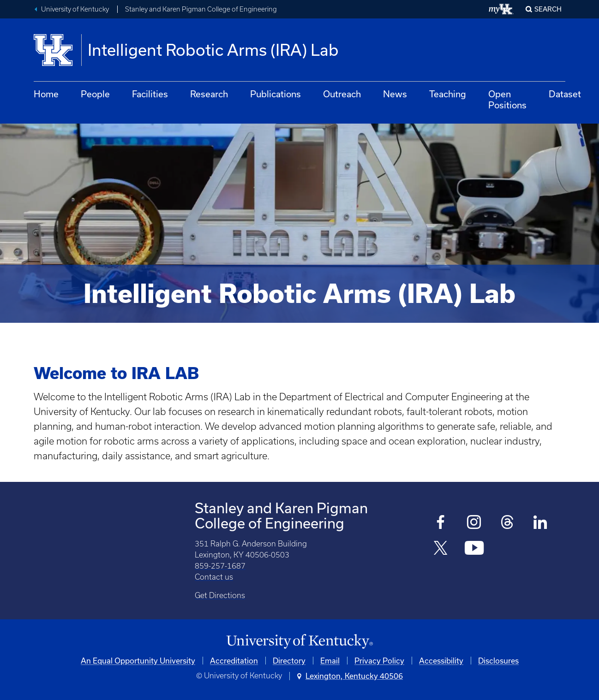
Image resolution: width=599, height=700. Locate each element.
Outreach (342, 94)
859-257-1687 (220, 566)
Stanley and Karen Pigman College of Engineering (201, 9)
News (395, 94)
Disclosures (498, 661)
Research (209, 94)
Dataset (565, 94)
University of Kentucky (75, 9)
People (95, 94)
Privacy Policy (379, 661)
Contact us (214, 577)
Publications (276, 94)
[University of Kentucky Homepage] (299, 642)
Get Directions (220, 595)
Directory (289, 661)
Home (46, 94)
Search (548, 9)
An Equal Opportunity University (138, 661)
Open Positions (507, 99)
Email (330, 661)
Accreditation (234, 661)
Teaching (448, 94)
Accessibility (441, 661)
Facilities (150, 94)
